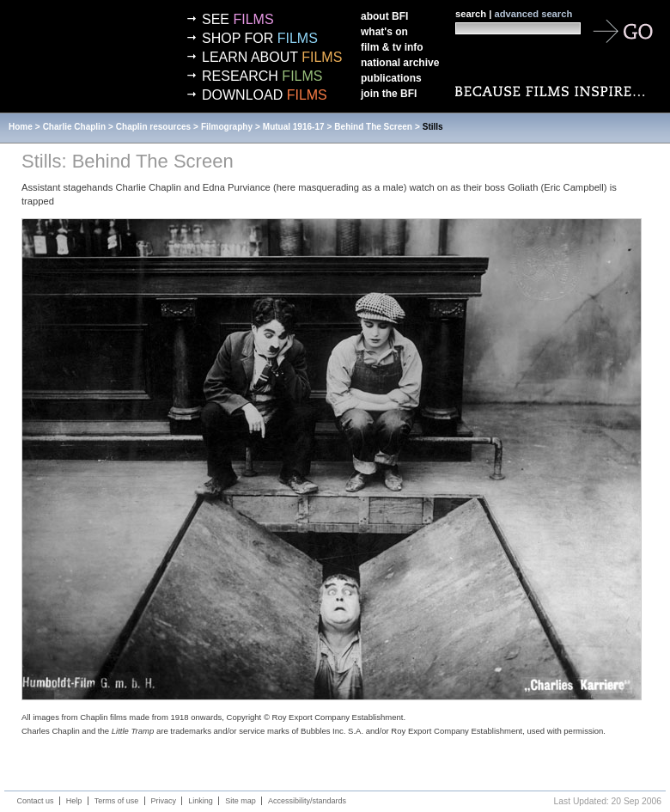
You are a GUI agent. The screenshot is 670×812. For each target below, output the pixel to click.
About (384, 16)
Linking (201, 801)
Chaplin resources (153, 127)
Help (74, 801)
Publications (391, 78)
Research (262, 76)
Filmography (227, 127)
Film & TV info (392, 47)
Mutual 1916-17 (294, 127)
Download (265, 95)
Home (21, 127)
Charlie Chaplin (74, 127)
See (238, 19)
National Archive (400, 63)
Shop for (260, 38)
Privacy (164, 801)
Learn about (272, 57)
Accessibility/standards (307, 801)
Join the (389, 94)
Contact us (36, 801)
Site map (241, 801)
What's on (384, 32)
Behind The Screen (373, 127)
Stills (433, 127)
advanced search (533, 14)
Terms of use (117, 801)
